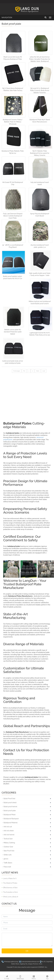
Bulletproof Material (11, 823)
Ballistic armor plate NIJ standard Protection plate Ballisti (13, 332)
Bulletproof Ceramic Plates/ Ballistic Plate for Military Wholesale (13, 122)
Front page (17, 371)
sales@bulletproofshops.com (31, 962)
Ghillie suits (8, 855)
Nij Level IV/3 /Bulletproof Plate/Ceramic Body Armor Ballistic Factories (40, 90)
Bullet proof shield (10, 803)
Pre (24, 371)
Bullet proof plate (10, 811)
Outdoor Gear (8, 847)
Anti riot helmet (9, 835)
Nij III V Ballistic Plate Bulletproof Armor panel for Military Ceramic (40, 153)
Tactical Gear (8, 839)
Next (38, 371)
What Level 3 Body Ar (11, 897)
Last (44, 371)
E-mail (7, 977)
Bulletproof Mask (10, 815)
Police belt (7, 867)
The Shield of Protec (10, 883)
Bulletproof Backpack (11, 819)
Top (47, 977)
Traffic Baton (8, 863)
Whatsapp (20, 977)
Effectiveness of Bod (10, 888)
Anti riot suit (8, 827)
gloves (6, 859)
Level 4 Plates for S (10, 878)
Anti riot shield (9, 831)
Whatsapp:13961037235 (11, 962)
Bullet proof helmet (10, 807)
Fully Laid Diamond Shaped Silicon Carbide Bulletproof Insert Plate (13, 216)
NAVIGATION (7, 18)
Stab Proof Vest (9, 851)
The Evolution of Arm (10, 892)
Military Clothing (9, 843)
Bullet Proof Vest (9, 799)
